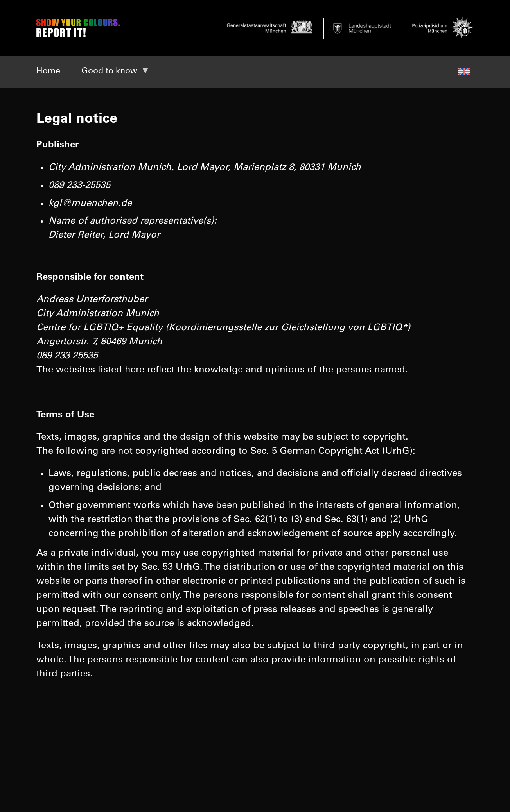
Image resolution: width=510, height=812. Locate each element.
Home (48, 72)
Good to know (109, 72)
